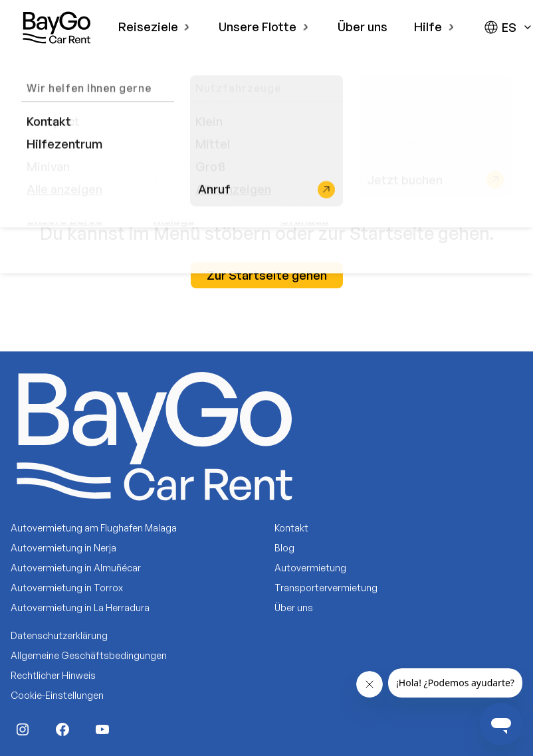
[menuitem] (156, 27)
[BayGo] (56, 27)
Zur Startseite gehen (267, 275)
